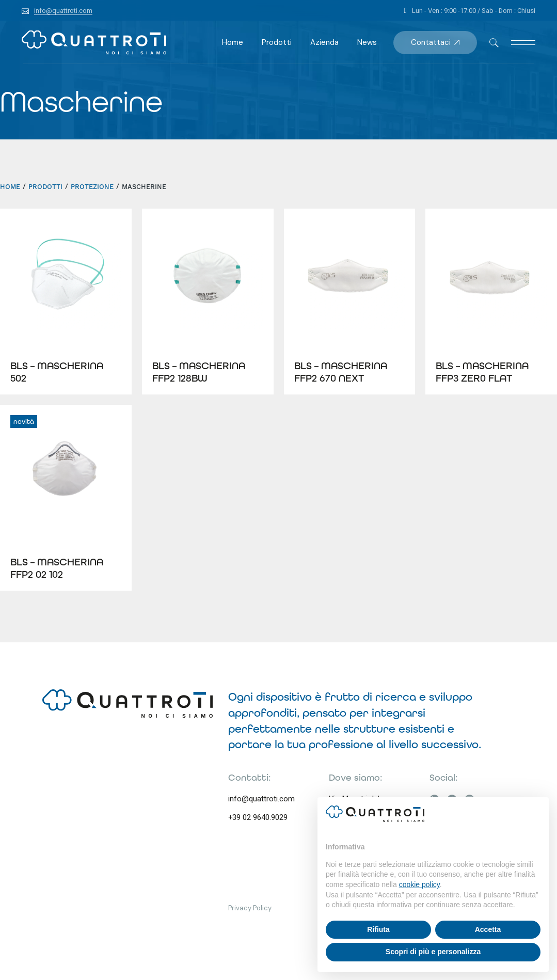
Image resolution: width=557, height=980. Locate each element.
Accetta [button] (488, 929)
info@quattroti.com (261, 799)
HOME (10, 187)
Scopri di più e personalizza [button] (433, 952)
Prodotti (45, 187)
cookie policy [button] (419, 884)
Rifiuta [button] (378, 929)
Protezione (92, 187)
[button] (535, 814)
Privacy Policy (250, 908)
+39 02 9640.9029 (258, 817)
